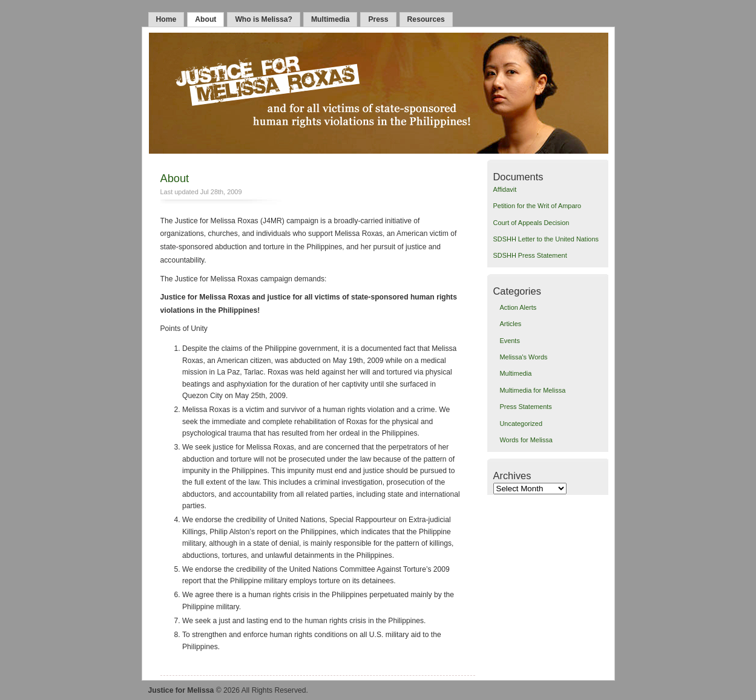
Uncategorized (521, 424)
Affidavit (505, 189)
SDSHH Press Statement (530, 255)
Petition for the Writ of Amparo (537, 206)
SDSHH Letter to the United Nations (546, 239)
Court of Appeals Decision (531, 223)
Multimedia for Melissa (532, 390)
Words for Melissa (526, 440)
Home (166, 19)
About (205, 19)
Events (509, 341)
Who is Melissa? (264, 19)
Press (378, 19)
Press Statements (525, 407)
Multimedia (330, 19)
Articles (510, 324)
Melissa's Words (523, 357)
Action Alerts (518, 307)
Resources (426, 19)
